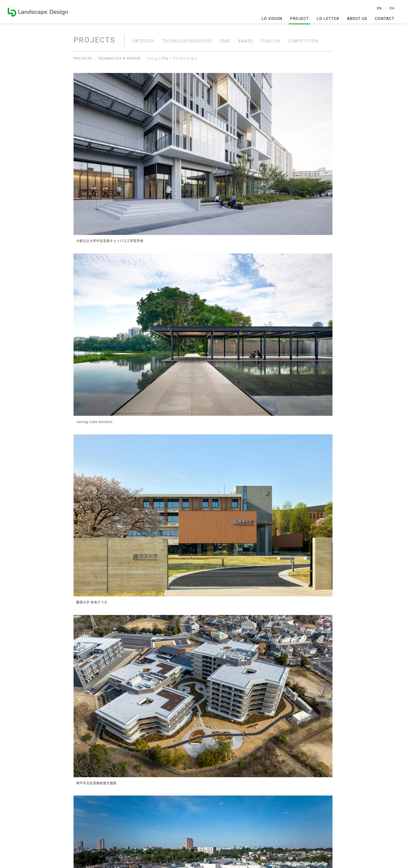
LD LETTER (328, 19)
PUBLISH (271, 41)
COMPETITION (303, 41)
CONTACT (385, 19)
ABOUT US (357, 19)
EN (379, 8)
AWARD (246, 41)
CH (392, 8)
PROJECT (299, 19)
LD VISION (272, 19)
